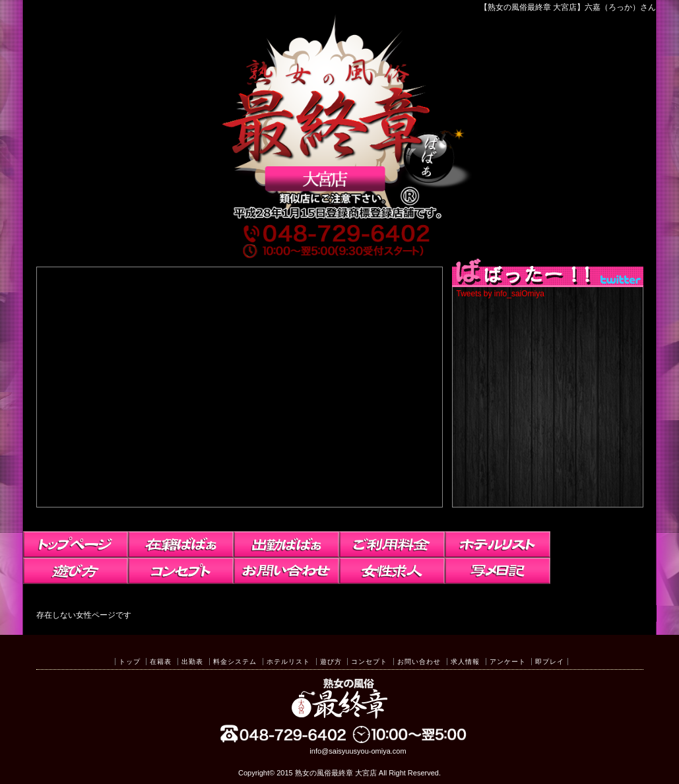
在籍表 (161, 662)
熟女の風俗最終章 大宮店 (336, 773)
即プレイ (550, 662)
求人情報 (465, 662)
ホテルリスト (288, 662)
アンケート (508, 662)
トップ (130, 662)
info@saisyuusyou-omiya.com (358, 751)
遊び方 (331, 662)
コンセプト (369, 662)
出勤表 (192, 662)
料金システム (235, 662)
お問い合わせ (419, 662)
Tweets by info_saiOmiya (501, 294)
